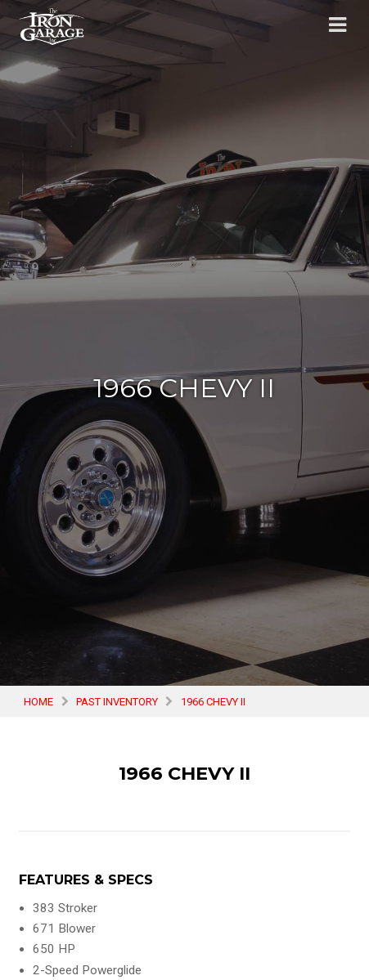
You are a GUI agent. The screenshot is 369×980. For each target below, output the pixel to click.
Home (38, 702)
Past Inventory (117, 702)
